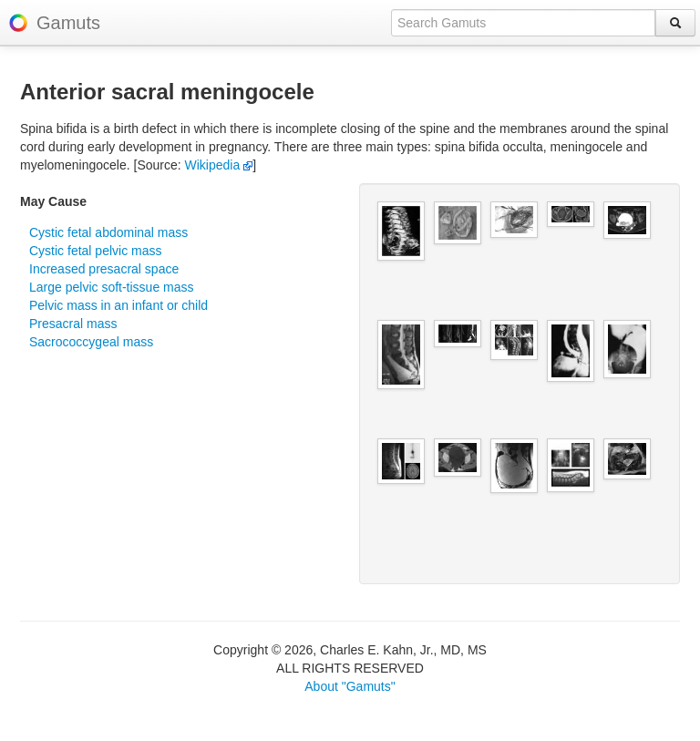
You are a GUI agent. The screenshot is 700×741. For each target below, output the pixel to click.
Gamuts (68, 23)
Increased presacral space (104, 269)
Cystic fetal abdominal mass (108, 232)
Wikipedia (219, 165)
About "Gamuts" (350, 686)
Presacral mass (73, 324)
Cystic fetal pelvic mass (95, 251)
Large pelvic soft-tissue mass (112, 287)
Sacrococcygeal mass (91, 342)
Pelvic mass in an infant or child (118, 305)
